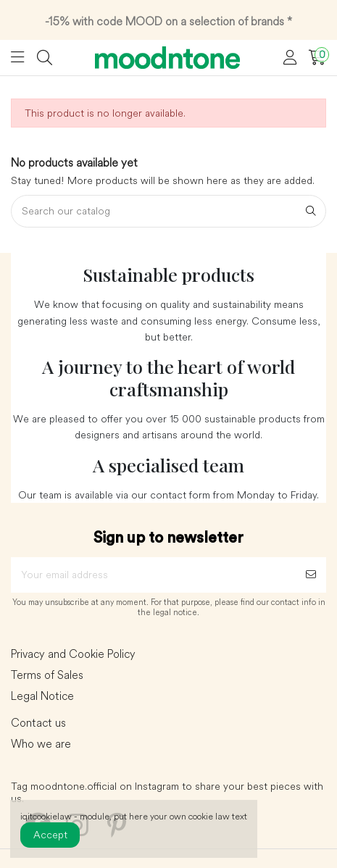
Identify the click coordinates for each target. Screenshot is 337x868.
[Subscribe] (311, 575)
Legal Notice (42, 696)
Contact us (38, 723)
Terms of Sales (47, 675)
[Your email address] (153, 575)
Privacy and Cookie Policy (73, 654)
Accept (50, 835)
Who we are (41, 744)
